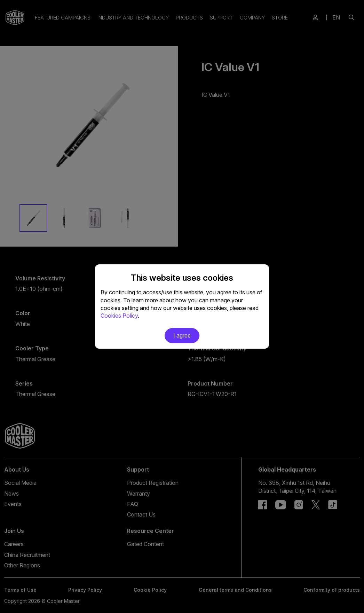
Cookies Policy (119, 316)
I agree (182, 335)
